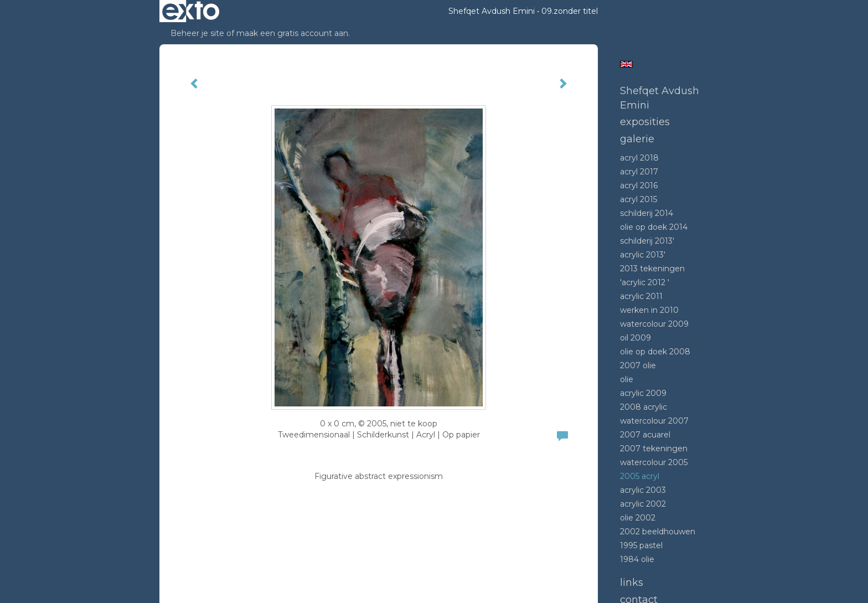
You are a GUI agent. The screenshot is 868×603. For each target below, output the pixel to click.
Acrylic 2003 (643, 490)
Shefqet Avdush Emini (492, 11)
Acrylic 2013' (643, 255)
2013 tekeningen (652, 269)
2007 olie (638, 365)
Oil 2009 (635, 338)
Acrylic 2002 (643, 504)
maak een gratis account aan (292, 33)
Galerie (637, 139)
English (626, 64)
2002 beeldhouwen (658, 532)
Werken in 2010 (649, 310)
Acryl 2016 (639, 185)
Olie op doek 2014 (654, 227)
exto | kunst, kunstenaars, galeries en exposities (191, 11)
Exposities (645, 122)
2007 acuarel (645, 435)
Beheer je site (197, 33)
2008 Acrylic (644, 407)
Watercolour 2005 (654, 462)
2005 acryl (640, 476)
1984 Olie (637, 559)
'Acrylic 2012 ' (645, 282)
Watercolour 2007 (654, 421)
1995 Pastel (641, 545)
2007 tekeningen (654, 449)
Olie (627, 379)
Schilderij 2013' (647, 241)
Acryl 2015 (639, 199)
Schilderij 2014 (647, 213)
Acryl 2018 (639, 158)
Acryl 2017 (639, 172)
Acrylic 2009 (643, 393)
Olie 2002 (638, 518)
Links (632, 583)
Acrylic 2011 (641, 296)
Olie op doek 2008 (655, 352)
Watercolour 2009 (654, 324)
